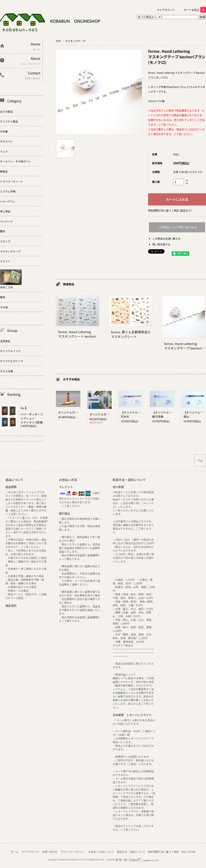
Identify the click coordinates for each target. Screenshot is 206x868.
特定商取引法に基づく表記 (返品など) (170, 210)
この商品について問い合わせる (177, 227)
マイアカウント (166, 10)
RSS (184, 852)
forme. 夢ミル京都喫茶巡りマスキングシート (131, 334)
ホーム (15, 852)
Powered (133, 859)
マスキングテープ (75, 41)
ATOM (192, 852)
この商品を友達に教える (167, 238)
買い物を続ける (161, 244)
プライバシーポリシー (73, 852)
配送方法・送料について (131, 852)
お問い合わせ (50, 852)
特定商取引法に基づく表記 (163, 852)
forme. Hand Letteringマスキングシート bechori (77, 334)
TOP (58, 41)
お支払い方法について (101, 852)
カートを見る (195, 10)
